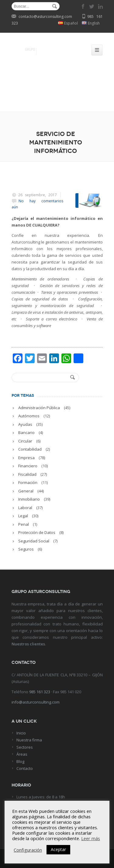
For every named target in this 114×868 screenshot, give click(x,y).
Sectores (25, 747)
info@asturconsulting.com (36, 702)
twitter (92, 6)
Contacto (25, 768)
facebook (83, 6)
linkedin (100, 6)
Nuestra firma (29, 740)
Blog (20, 761)
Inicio (21, 733)
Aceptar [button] (58, 849)
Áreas (22, 754)
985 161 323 (40, 692)
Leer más (91, 838)
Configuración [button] (28, 850)
